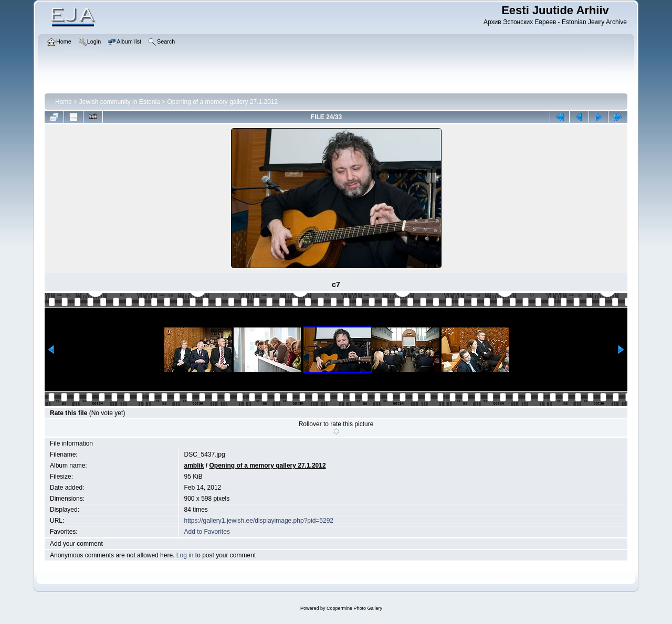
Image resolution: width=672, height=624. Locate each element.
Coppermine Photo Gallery (354, 608)
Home (64, 102)
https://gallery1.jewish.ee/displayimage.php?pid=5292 (259, 521)
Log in (185, 555)
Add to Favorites (207, 532)
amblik (194, 466)
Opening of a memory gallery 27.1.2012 (222, 102)
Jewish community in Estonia (120, 102)
